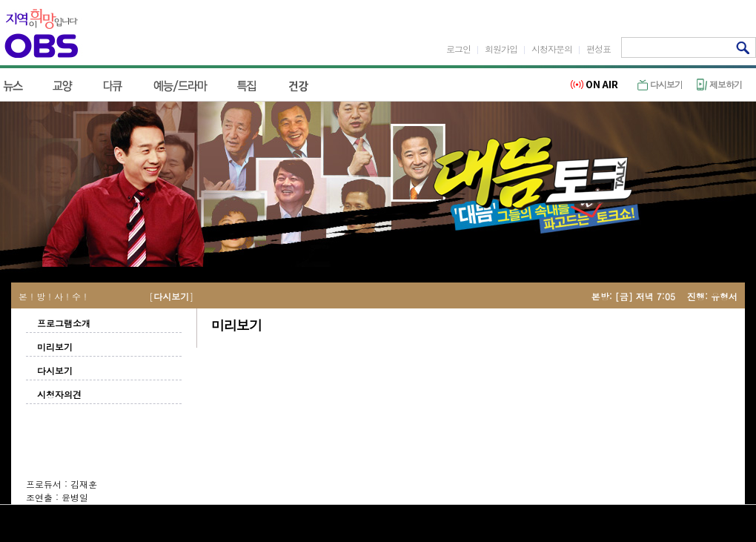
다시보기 (660, 84)
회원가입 (501, 49)
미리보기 (55, 347)
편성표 (598, 49)
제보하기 (719, 84)
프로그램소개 (64, 323)
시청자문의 (552, 49)
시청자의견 (59, 394)
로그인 (458, 49)
